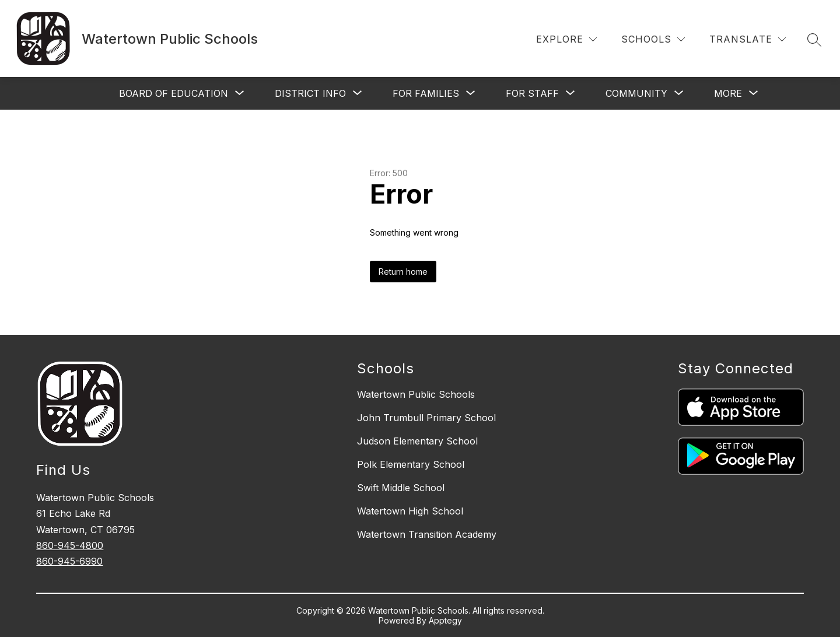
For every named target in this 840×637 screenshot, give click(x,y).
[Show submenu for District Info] (310, 93)
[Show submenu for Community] (636, 93)
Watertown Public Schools (416, 394)
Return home (403, 272)
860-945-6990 (69, 561)
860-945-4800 (70, 545)
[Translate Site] (748, 39)
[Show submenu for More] (728, 93)
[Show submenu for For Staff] (532, 93)
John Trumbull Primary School (426, 418)
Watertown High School (410, 511)
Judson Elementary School (417, 441)
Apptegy (445, 620)
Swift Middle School (401, 488)
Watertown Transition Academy (427, 534)
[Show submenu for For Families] (426, 93)
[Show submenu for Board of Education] (174, 93)
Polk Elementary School (411, 464)
